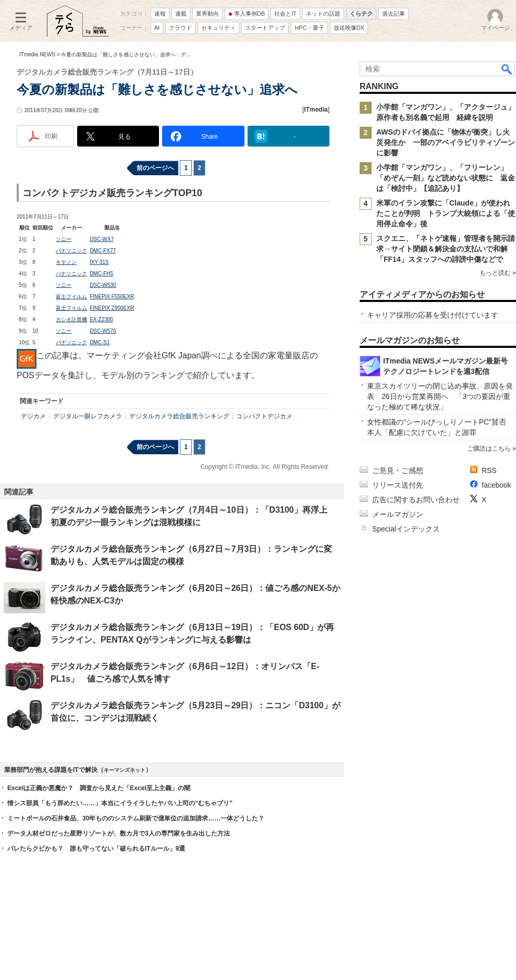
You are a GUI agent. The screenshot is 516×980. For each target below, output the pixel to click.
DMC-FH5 (101, 274)
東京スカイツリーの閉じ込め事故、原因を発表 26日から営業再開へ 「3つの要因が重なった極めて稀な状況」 (440, 396)
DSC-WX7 (102, 239)
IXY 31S (99, 262)
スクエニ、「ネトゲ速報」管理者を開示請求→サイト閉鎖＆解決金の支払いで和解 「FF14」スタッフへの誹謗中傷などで (446, 249)
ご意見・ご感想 (398, 470)
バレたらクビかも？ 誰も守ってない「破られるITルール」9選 (96, 849)
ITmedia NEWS (37, 55)
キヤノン (66, 262)
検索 (507, 69)
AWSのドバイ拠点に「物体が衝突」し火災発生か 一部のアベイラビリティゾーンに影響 (446, 142)
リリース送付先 (398, 485)
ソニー (64, 239)
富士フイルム (71, 297)
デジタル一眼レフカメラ (88, 416)
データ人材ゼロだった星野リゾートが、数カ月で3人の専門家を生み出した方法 (119, 833)
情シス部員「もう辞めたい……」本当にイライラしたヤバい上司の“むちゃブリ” (120, 803)
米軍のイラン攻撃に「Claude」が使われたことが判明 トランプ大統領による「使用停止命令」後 (446, 213)
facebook (496, 485)
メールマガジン (398, 514)
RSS (489, 470)
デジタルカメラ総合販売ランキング (179, 416)
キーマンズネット (125, 770)
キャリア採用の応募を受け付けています (433, 315)
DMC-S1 (100, 342)
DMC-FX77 (103, 251)
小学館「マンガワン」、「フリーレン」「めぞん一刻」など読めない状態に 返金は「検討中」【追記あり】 (446, 178)
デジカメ (33, 416)
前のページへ (155, 168)
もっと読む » (498, 273)
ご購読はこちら (489, 449)
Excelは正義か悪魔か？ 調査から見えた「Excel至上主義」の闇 (99, 788)
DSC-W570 (103, 331)
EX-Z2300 (101, 319)
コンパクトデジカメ (264, 416)
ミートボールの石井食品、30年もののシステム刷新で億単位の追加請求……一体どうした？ (136, 818)
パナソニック (71, 251)
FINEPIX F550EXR (112, 297)
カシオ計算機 (71, 319)
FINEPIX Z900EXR (112, 308)
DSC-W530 (103, 285)
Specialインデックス (406, 529)
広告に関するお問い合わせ (416, 500)
